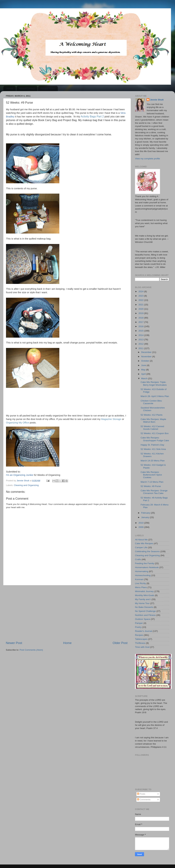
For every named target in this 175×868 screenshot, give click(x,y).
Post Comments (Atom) (31, 650)
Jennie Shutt (157, 100)
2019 (141, 313)
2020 (141, 309)
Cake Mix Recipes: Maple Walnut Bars (153, 421)
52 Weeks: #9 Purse (151, 486)
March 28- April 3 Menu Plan (155, 396)
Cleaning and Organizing (26, 485)
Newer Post (14, 643)
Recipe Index (48, 88)
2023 (141, 296)
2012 (141, 344)
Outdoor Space (143, 619)
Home (10, 88)
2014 (141, 335)
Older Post (120, 643)
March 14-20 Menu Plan (153, 461)
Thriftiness (140, 643)
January (145, 517)
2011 (141, 348)
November (147, 356)
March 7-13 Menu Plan (152, 482)
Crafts (138, 559)
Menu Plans (141, 587)
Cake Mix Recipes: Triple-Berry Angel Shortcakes (154, 383)
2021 (141, 305)
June (144, 365)
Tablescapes (141, 639)
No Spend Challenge (145, 611)
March (145, 378)
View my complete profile (147, 159)
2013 (141, 340)
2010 (141, 523)
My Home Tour (142, 603)
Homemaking (142, 571)
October (145, 361)
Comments (144, 800)
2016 (141, 326)
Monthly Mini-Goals (145, 595)
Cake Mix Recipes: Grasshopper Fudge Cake (155, 439)
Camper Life (141, 547)
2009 (141, 527)
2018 (141, 318)
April (144, 374)
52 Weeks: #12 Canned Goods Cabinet (152, 428)
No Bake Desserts (144, 607)
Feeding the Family (145, 563)
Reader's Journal (143, 631)
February (146, 513)
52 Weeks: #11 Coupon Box (155, 433)
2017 (141, 322)
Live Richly (140, 583)
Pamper (139, 623)
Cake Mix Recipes (144, 543)
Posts (141, 794)
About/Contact (27, 88)
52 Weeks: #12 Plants (152, 415)
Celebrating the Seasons (147, 551)
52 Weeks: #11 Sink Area (153, 449)
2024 (141, 291)
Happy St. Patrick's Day (152, 445)
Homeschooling (143, 575)
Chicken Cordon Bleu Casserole (151, 402)
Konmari (139, 579)
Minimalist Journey (144, 591)
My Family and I (143, 599)
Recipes (139, 635)
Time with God (142, 647)
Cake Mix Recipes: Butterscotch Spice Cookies (151, 475)
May (144, 370)
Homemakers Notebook (147, 567)
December (147, 352)
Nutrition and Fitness (145, 615)
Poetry (138, 627)
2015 (141, 331)
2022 (141, 300)
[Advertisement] (67, 613)
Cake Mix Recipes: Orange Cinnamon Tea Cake (154, 492)
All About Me (141, 540)
